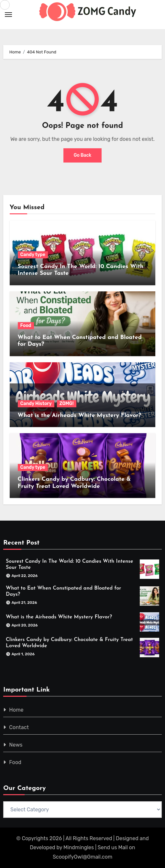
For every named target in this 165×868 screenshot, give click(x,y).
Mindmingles (79, 847)
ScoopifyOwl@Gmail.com (82, 857)
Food (26, 326)
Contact (19, 727)
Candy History (36, 404)
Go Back (83, 155)
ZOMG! (67, 404)
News (16, 745)
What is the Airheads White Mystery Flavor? (80, 416)
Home (16, 710)
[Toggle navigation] (8, 15)
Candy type (33, 255)
